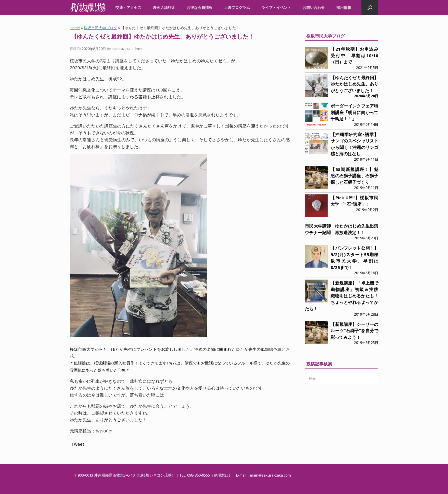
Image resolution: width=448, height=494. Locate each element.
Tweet (78, 444)
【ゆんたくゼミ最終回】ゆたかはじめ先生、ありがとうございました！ (354, 84)
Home (75, 28)
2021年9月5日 (367, 68)
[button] (370, 8)
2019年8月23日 (366, 238)
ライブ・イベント (276, 7)
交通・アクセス (128, 7)
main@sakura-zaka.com (270, 475)
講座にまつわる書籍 (128, 97)
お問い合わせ (314, 7)
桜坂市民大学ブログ (100, 28)
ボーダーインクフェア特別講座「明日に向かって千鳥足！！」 (354, 112)
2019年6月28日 (366, 314)
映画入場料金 (164, 7)
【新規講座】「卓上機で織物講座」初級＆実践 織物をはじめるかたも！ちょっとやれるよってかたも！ (344, 296)
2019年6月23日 (366, 343)
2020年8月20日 (366, 96)
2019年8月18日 (366, 273)
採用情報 (344, 7)
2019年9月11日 (366, 159)
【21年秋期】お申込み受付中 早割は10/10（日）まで (354, 55)
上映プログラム (237, 7)
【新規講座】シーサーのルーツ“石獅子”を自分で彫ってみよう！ (354, 331)
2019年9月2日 (367, 210)
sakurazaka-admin (127, 49)
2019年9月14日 (366, 125)
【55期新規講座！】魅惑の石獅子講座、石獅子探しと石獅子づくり (354, 176)
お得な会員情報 (200, 7)
